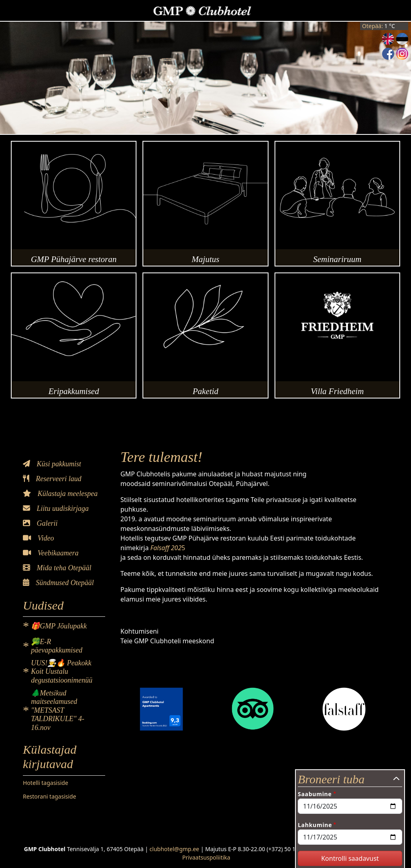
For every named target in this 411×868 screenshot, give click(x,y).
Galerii (40, 523)
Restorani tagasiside (50, 796)
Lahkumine (315, 825)
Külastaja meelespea (60, 494)
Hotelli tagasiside (46, 783)
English (388, 39)
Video (38, 538)
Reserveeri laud (52, 479)
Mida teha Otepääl (57, 568)
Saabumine (315, 794)
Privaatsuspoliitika (206, 857)
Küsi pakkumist (52, 464)
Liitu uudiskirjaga (56, 508)
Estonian (402, 39)
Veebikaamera (51, 553)
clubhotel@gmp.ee (175, 849)
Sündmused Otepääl (58, 583)
